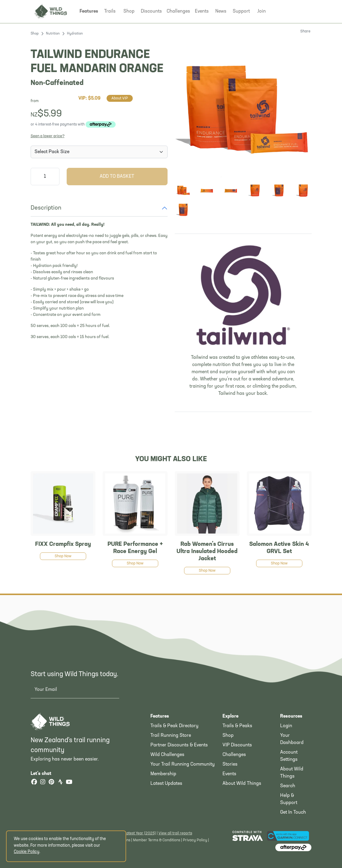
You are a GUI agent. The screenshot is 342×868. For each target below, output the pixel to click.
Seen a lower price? (48, 136)
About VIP (120, 98)
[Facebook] (34, 783)
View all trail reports (175, 833)
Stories (230, 764)
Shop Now (63, 556)
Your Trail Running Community (183, 764)
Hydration (75, 34)
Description (46, 208)
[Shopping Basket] (302, 11)
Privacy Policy (195, 840)
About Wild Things (242, 784)
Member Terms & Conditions (157, 840)
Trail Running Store (171, 736)
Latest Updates (166, 784)
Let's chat (45, 774)
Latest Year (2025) (140, 833)
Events (229, 774)
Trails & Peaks (237, 726)
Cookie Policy (27, 852)
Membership (163, 774)
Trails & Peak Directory (174, 726)
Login (286, 726)
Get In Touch (293, 812)
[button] (89, 11)
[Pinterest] (52, 783)
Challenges (234, 755)
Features (160, 716)
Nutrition (53, 34)
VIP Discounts (237, 745)
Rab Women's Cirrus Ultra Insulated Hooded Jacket (207, 552)
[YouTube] (69, 783)
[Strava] (60, 783)
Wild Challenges (167, 755)
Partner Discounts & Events (179, 745)
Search (288, 786)
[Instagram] (43, 783)
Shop (35, 34)
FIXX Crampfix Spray (63, 544)
